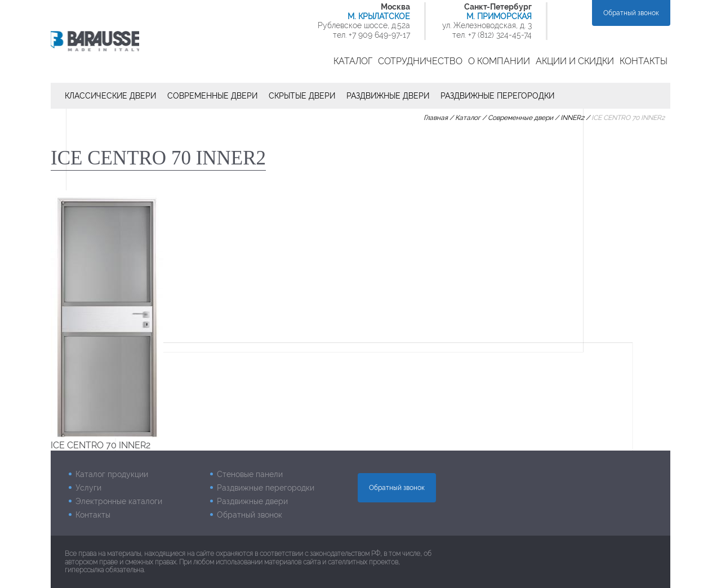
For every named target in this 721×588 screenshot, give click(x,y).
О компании (499, 61)
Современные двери (212, 96)
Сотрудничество (420, 61)
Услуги (88, 488)
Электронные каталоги (119, 501)
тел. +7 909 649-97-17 (371, 35)
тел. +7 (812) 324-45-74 (492, 35)
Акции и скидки (575, 61)
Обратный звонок (631, 13)
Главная (436, 118)
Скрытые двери (302, 96)
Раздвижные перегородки (497, 96)
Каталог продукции (112, 474)
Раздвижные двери (388, 96)
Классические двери (110, 96)
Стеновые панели (250, 474)
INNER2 (572, 118)
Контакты (644, 61)
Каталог (353, 61)
